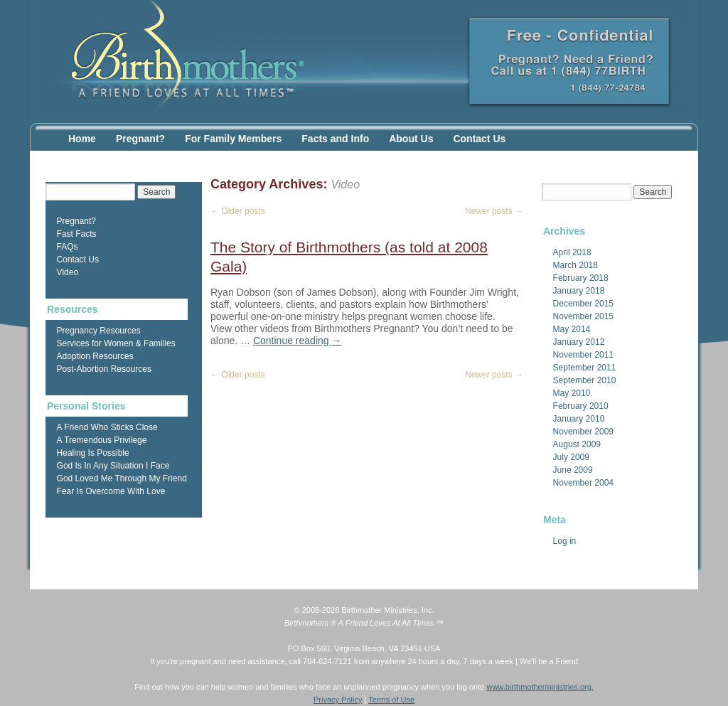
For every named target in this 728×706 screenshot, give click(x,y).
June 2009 (573, 470)
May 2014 (572, 329)
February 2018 (581, 278)
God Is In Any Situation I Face (113, 466)
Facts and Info (335, 139)
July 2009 (571, 457)
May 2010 (572, 393)
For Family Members (233, 139)
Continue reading (298, 341)
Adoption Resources (95, 356)
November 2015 (583, 316)
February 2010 (581, 406)
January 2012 (579, 342)
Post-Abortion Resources (104, 369)
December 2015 (583, 304)
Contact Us (479, 139)
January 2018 (579, 291)
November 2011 (583, 355)
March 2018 (576, 265)
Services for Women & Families (116, 343)
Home (82, 139)
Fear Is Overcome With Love (111, 491)
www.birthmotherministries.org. (540, 687)
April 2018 (572, 252)
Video (68, 272)
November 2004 (583, 483)
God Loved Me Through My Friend (122, 478)
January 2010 (579, 419)
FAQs (68, 247)
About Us (411, 139)
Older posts (238, 211)
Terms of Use (391, 700)
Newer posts (494, 211)
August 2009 (577, 444)
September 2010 (585, 380)
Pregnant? (140, 139)
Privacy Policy (338, 700)
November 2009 (583, 432)
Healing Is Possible (93, 453)
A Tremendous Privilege (102, 440)
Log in (565, 541)
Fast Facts (77, 234)
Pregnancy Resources (99, 331)
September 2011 (585, 368)
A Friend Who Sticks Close (107, 427)
